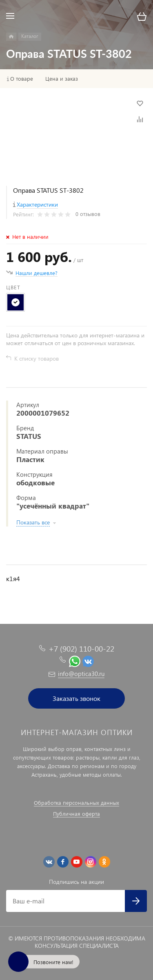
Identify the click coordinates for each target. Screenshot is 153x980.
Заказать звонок (76, 698)
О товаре (22, 79)
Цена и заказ (62, 79)
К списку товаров (37, 358)
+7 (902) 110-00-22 (81, 649)
